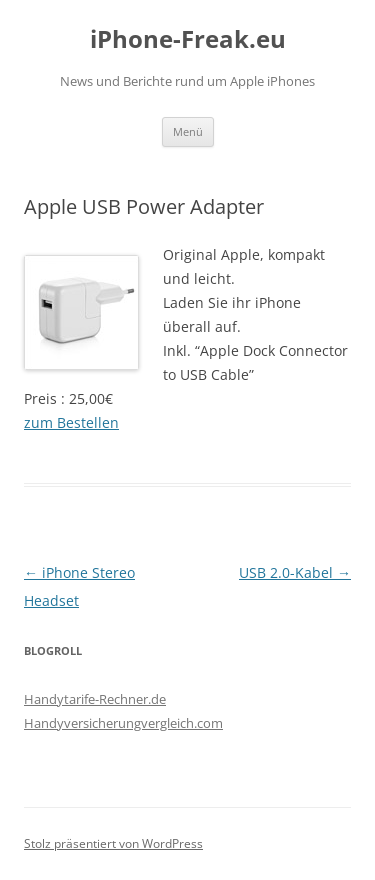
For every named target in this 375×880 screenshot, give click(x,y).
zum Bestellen (71, 422)
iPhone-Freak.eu (188, 39)
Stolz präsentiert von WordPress (113, 843)
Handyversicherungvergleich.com (123, 723)
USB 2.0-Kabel (295, 572)
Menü (188, 131)
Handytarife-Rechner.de (95, 699)
